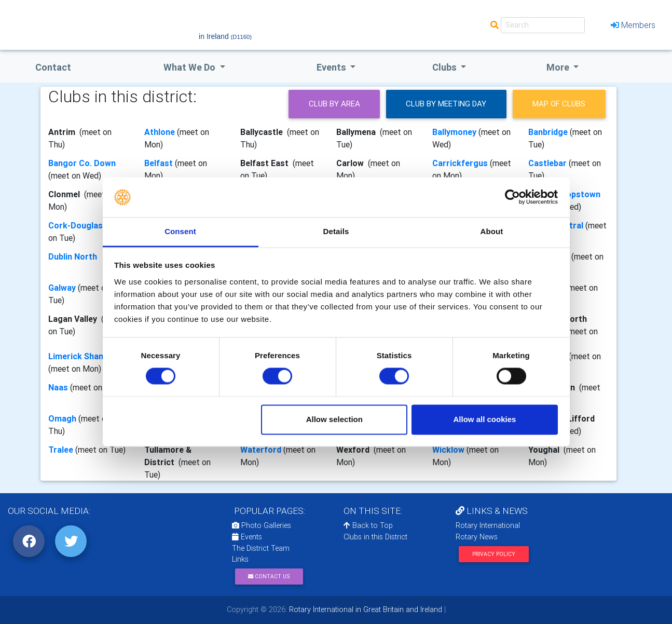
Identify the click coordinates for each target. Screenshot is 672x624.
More (559, 67)
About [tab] (492, 231)
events (332, 67)
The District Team (261, 548)
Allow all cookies (484, 419)
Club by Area (334, 104)
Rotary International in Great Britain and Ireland (365, 609)
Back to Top (368, 525)
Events (247, 537)
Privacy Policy (494, 554)
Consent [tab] (180, 231)
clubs (445, 67)
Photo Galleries (262, 525)
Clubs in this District (375, 537)
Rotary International (488, 525)
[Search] (543, 25)
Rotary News (477, 537)
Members (633, 25)
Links (240, 559)
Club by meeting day (446, 104)
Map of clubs (559, 104)
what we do (190, 67)
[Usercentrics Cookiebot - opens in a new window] (512, 197)
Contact (53, 67)
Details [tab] (336, 231)
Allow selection (334, 419)
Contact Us (269, 576)
